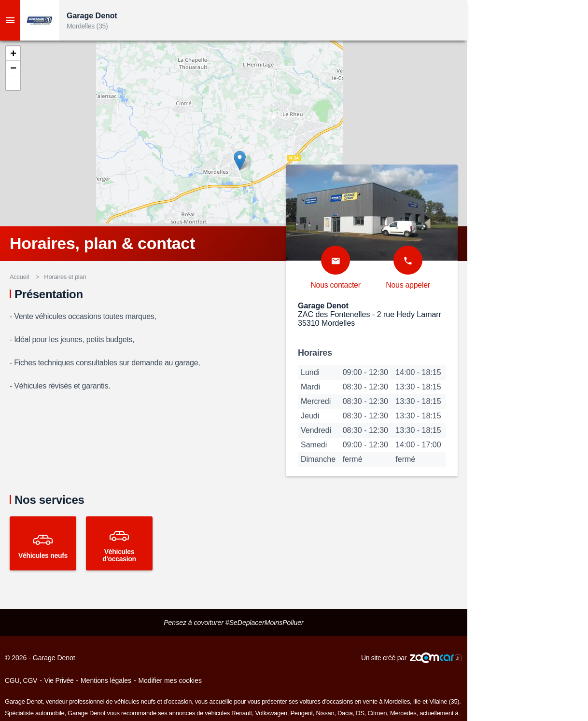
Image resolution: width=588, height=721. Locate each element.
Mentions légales (106, 680)
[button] (13, 54)
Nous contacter (335, 285)
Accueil (19, 277)
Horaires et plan (65, 277)
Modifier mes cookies (170, 680)
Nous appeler (408, 285)
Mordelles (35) (87, 26)
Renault (242, 713)
